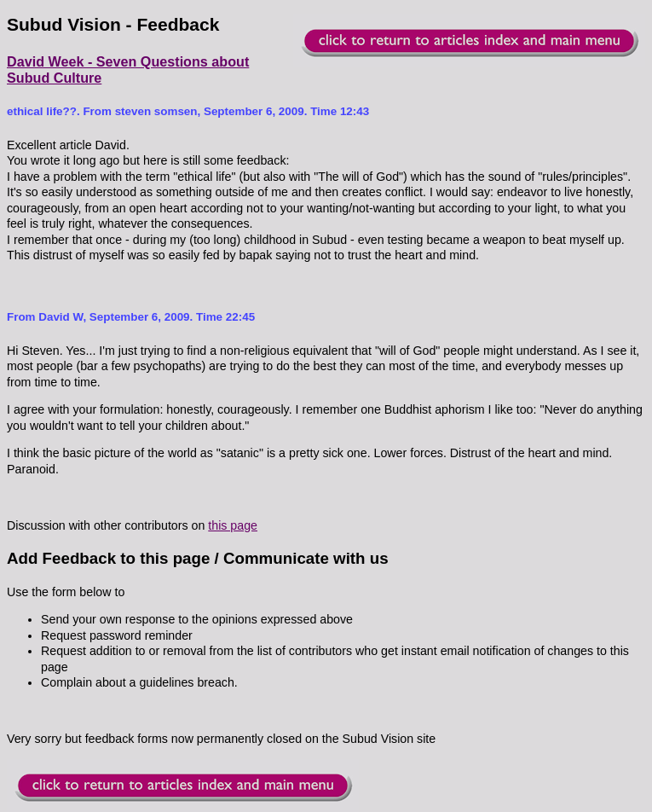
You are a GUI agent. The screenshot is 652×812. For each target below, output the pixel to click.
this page (233, 525)
